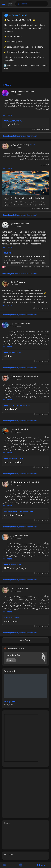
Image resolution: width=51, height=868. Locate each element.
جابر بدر (14, 535)
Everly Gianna (17, 92)
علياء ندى (14, 224)
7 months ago (16, 94)
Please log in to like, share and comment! (19, 136)
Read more (7, 115)
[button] (42, 865)
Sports (33, 145)
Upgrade (11, 660)
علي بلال (14, 588)
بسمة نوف (15, 323)
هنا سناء (14, 429)
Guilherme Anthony (19, 482)
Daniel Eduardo (18, 282)
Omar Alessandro (19, 376)
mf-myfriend (10, 702)
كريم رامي (15, 145)
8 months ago (16, 432)
